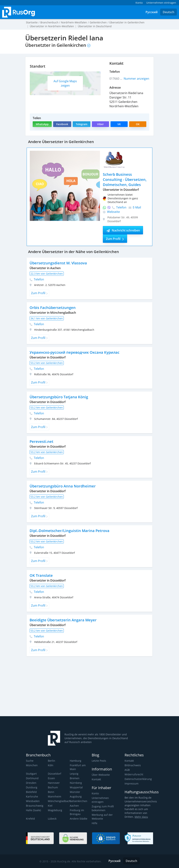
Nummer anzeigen (137, 79)
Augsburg (75, 796)
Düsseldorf (54, 774)
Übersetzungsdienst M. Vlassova (58, 263)
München (32, 765)
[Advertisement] (69, 688)
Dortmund (32, 778)
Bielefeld (31, 792)
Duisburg (31, 787)
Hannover (54, 783)
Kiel (50, 806)
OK (138, 124)
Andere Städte (78, 819)
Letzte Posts (99, 761)
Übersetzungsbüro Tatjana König (58, 397)
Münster (75, 792)
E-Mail (135, 207)
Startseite (32, 22)
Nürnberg (76, 783)
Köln (51, 765)
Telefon (115, 207)
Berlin (51, 761)
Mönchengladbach (59, 801)
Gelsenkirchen (78, 801)
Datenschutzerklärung (138, 779)
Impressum (131, 784)
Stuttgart (31, 774)
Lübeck (52, 819)
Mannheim (54, 796)
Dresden (31, 783)
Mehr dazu (141, 817)
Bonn (51, 792)
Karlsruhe (32, 796)
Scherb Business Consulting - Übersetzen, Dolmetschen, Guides (124, 180)
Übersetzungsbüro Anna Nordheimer (62, 486)
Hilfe (94, 823)
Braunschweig (34, 806)
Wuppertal (76, 787)
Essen (51, 778)
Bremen (75, 778)
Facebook (62, 124)
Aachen (74, 806)
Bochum (53, 787)
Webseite (111, 212)
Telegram (81, 124)
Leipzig (74, 774)
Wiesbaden (33, 801)
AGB (127, 770)
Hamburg (75, 761)
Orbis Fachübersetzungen (52, 308)
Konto (95, 793)
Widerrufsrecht (134, 774)
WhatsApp (42, 124)
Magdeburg (55, 810)
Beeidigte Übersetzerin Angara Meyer (62, 620)
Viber (100, 124)
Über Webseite (100, 775)
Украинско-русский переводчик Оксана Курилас (74, 352)
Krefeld (30, 819)
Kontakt (96, 779)
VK (119, 124)
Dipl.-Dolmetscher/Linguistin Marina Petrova (69, 531)
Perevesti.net (41, 441)
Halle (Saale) (33, 810)
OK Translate (41, 575)
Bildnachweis (132, 765)
